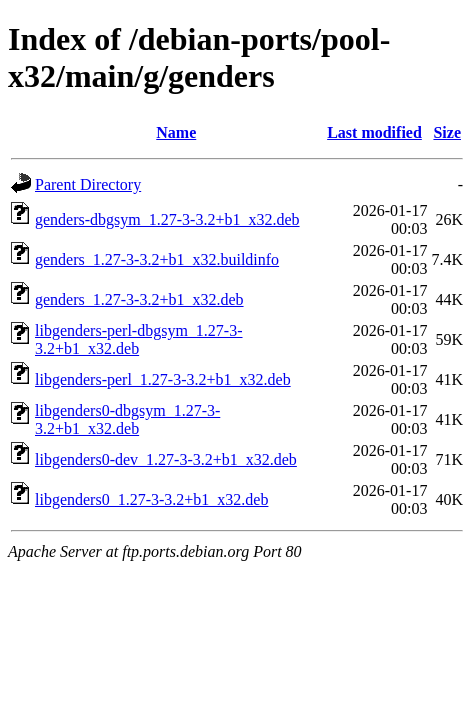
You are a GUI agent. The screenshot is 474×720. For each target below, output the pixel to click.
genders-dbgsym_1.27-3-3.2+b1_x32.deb (167, 219)
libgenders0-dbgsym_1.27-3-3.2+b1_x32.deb (127, 419)
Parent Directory (88, 184)
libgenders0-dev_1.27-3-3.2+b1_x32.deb (166, 459)
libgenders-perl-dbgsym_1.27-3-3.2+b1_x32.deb (139, 339)
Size (447, 132)
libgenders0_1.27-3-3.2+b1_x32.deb (151, 499)
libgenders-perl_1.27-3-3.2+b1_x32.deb (163, 379)
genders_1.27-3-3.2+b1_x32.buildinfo (157, 259)
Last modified (374, 132)
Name (176, 132)
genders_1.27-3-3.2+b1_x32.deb (139, 299)
